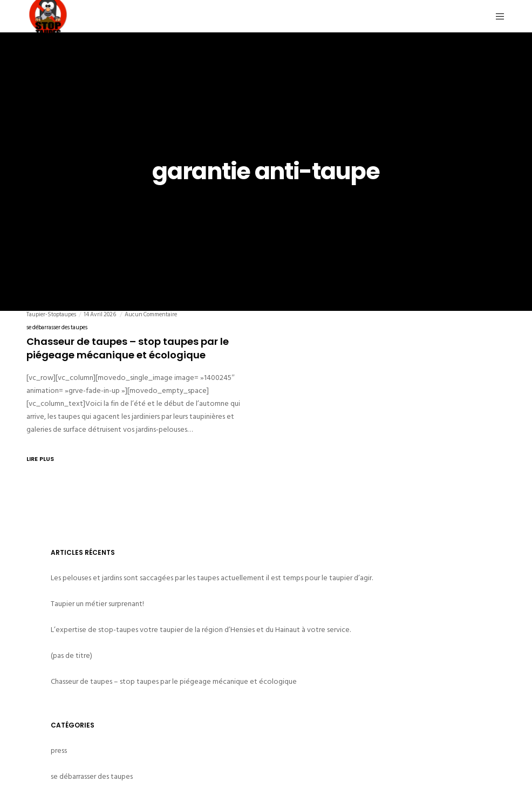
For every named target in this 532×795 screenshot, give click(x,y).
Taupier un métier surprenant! (97, 604)
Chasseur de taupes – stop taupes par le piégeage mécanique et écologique (174, 681)
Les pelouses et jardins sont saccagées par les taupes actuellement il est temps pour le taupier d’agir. (212, 578)
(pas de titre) (71, 655)
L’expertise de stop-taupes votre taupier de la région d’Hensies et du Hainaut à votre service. (201, 630)
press (59, 750)
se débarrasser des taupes (57, 328)
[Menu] (496, 16)
